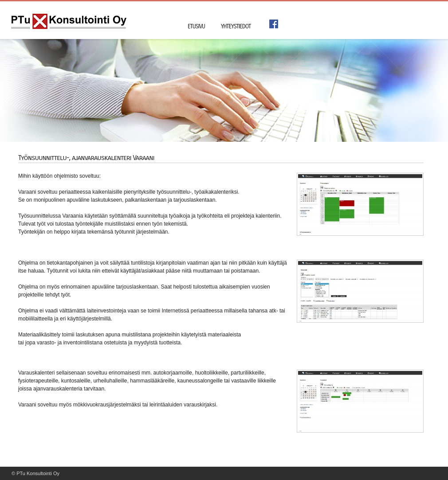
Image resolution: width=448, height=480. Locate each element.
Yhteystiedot (236, 27)
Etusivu (196, 27)
